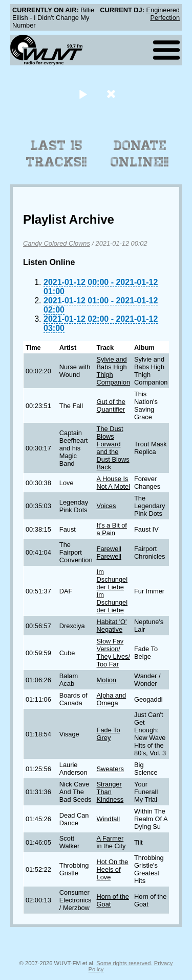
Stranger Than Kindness (110, 792)
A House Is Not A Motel (113, 483)
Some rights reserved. (124, 963)
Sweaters (110, 769)
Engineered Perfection (163, 14)
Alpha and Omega (112, 699)
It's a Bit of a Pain (112, 529)
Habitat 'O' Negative (112, 626)
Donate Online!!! (140, 154)
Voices (106, 506)
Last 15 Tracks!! (57, 154)
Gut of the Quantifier (111, 405)
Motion (106, 680)
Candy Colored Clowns (57, 243)
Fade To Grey (109, 734)
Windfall (109, 819)
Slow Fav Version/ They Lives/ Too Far (113, 653)
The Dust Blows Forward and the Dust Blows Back (113, 448)
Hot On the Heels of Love (113, 869)
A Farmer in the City (111, 842)
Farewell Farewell (109, 553)
